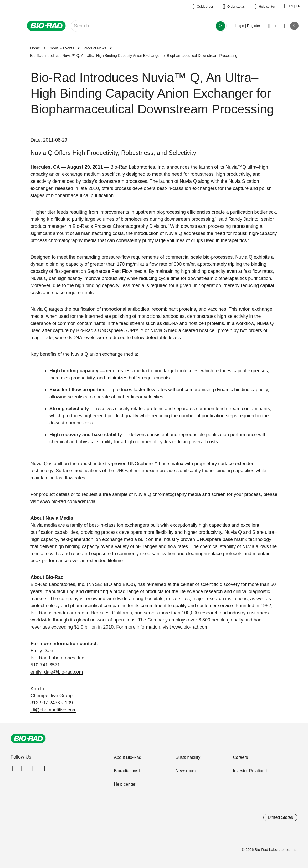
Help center (125, 784)
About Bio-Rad (127, 757)
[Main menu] (12, 25)
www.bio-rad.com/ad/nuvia (68, 501)
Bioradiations (126, 771)
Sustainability (188, 757)
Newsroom (186, 771)
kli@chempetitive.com (53, 710)
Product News (95, 48)
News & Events (62, 48)
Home (35, 48)
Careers (240, 757)
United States (280, 817)
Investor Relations (250, 771)
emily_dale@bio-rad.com (57, 672)
